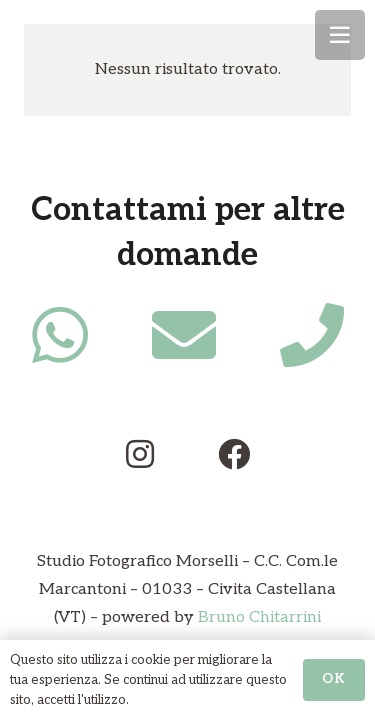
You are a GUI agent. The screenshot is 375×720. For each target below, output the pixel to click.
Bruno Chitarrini (259, 617)
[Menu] (340, 35)
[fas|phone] (312, 335)
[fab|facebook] (234, 454)
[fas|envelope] (184, 335)
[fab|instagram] (140, 454)
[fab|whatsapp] (60, 335)
